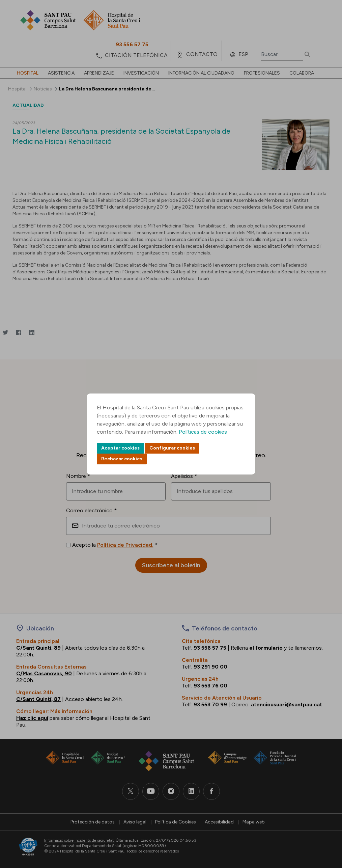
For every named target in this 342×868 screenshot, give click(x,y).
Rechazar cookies (122, 459)
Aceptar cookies (120, 448)
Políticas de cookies (203, 432)
